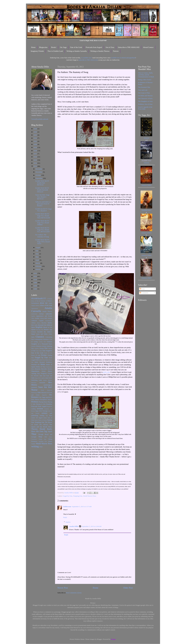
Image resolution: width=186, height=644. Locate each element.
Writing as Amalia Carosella (77, 51)
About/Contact (148, 47)
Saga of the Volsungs (41, 411)
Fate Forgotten (47, 351)
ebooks (44, 346)
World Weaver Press (90, 496)
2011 (36, 276)
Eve (46, 348)
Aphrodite (49, 314)
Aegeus (33, 305)
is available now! (86, 58)
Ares (33, 318)
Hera (33, 369)
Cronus (41, 342)
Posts (142, 289)
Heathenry (49, 362)
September (39, 178)
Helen (43, 364)
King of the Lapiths (40, 378)
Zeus (41, 447)
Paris (33, 400)
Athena (33, 323)
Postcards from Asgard (94, 47)
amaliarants (34, 314)
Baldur (50, 323)
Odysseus (44, 393)
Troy (40, 437)
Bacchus (44, 323)
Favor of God (36, 355)
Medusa (50, 380)
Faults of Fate (48, 353)
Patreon (116, 51)
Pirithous (35, 402)
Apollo (33, 316)
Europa (42, 348)
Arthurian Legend (37, 321)
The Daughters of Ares (145, 101)
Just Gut (43, 376)
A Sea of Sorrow (40, 301)
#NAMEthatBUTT (39, 299)
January (38, 269)
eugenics (37, 348)
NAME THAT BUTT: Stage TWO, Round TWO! (43, 242)
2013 (36, 166)
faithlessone (67, 507)
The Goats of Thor (144, 93)
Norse (34, 390)
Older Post (128, 588)
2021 (36, 141)
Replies (68, 522)
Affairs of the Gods (46, 305)
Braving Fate (40, 330)
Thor (34, 434)
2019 (36, 147)
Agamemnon (35, 308)
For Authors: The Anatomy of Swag (42, 236)
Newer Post (63, 588)
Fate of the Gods (76, 47)
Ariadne (37, 318)
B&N (150, 185)
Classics (40, 337)
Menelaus (34, 383)
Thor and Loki (143, 90)
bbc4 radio (34, 325)
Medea (45, 380)
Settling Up (44, 416)
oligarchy (44, 395)
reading (33, 409)
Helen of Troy (41, 367)
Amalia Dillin (74, 526)
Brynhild (40, 332)
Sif (37, 418)
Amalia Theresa (47, 311)
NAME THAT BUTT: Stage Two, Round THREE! (42, 223)
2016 (36, 157)
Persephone (44, 400)
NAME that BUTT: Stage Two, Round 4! (44, 210)
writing (35, 446)
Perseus (50, 400)
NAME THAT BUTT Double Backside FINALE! (42, 190)
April (38, 260)
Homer (44, 371)
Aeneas (37, 305)
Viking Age (42, 439)
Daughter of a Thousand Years (42, 344)
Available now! (146, 210)
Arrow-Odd (43, 318)
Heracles (38, 369)
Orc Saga (63, 47)
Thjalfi (50, 431)
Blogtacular (43, 47)
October (38, 175)
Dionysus (39, 346)
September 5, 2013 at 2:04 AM (92, 526)
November (39, 172)
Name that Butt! (45, 387)
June (37, 254)
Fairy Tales (39, 351)
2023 (36, 135)
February (39, 266)
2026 (36, 129)
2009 (36, 283)
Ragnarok (50, 406)
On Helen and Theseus (145, 96)
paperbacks (49, 397)
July (37, 251)
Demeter (34, 346)
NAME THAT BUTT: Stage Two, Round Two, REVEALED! (43, 230)
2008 (36, 286)
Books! (54, 47)
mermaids (42, 383)
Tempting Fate (78, 496)
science (44, 413)
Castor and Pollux (42, 334)
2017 (36, 154)
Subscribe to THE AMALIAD (129, 47)
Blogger (113, 639)
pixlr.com (106, 372)
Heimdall (34, 365)
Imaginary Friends (37, 51)
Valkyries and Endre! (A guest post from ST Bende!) (43, 204)
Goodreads (45, 119)
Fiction (44, 355)
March (38, 263)
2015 (36, 160)
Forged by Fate (67, 496)
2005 (36, 289)
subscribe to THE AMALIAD (88, 60)
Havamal (42, 362)
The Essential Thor (144, 87)
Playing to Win (41, 404)
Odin (39, 392)
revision (40, 409)
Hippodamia (35, 371)
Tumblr (39, 119)
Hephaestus (49, 367)
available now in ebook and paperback (123, 58)
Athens (39, 323)
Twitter (34, 119)
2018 (36, 151)
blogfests (39, 327)
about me (44, 303)
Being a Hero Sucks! (145, 80)
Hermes (50, 369)
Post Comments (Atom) (74, 593)
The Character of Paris (145, 98)
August (38, 247)
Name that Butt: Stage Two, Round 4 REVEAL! (42, 197)
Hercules (44, 369)
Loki (40, 380)
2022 (36, 138)
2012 (36, 273)
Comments (144, 293)
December (39, 169)
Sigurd (41, 418)
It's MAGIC (35, 376)
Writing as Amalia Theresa (100, 51)
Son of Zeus (110, 47)
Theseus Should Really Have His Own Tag (42, 430)
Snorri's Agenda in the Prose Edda (145, 108)
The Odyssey (44, 425)
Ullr (46, 437)
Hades (36, 362)
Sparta (36, 420)
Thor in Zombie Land (55, 51)
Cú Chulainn (48, 342)
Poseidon (49, 404)
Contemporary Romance (42, 339)
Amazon (146, 138)
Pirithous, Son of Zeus (145, 104)
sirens (45, 418)
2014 (36, 163)
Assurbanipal (49, 321)
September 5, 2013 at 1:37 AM (82, 507)
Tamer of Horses (43, 420)
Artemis (50, 318)
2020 (36, 144)
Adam (50, 303)
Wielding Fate (43, 441)
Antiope (41, 314)
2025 (36, 132)
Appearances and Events (44, 316)
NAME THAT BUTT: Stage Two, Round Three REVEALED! (43, 216)
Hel (39, 365)
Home (33, 47)
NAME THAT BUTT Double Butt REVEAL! (42, 183)
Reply (65, 517)
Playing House (43, 402)
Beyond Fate (42, 325)
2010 (36, 279)
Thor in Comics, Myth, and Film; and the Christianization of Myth (146, 75)
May (37, 257)
